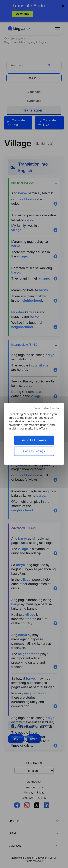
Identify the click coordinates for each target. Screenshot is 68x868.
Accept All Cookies (34, 440)
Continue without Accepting (47, 408)
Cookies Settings (34, 451)
